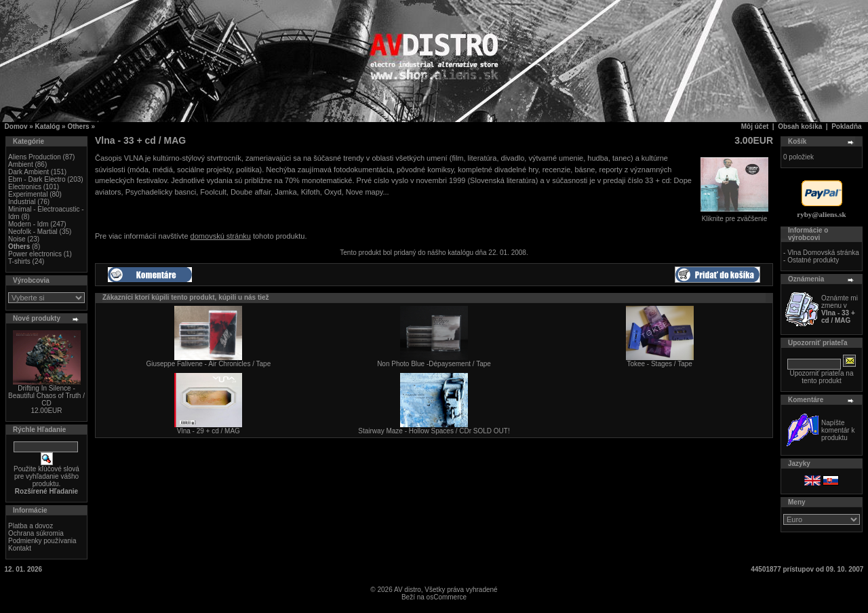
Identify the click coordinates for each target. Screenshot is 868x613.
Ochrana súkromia (36, 533)
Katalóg (48, 126)
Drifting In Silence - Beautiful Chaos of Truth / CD (46, 396)
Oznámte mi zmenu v (840, 309)
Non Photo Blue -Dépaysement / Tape (434, 364)
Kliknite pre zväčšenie (734, 216)
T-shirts (19, 261)
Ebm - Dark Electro (37, 179)
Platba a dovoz (31, 526)
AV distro (408, 590)
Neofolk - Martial (33, 232)
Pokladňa (846, 126)
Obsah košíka (800, 126)
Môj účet (755, 126)
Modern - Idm (28, 224)
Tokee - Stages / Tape (659, 364)
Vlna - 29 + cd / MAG (209, 431)
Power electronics (35, 254)
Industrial (22, 202)
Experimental (28, 194)
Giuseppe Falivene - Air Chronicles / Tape (208, 364)
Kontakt (20, 548)
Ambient (21, 164)
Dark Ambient (28, 172)
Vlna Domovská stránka (823, 253)
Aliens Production (35, 157)
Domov (16, 126)
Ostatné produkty (813, 260)
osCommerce (447, 597)
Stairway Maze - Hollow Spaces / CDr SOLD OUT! (434, 431)
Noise (17, 239)
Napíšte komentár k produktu (838, 430)
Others (78, 126)
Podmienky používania (42, 541)
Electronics (25, 187)
